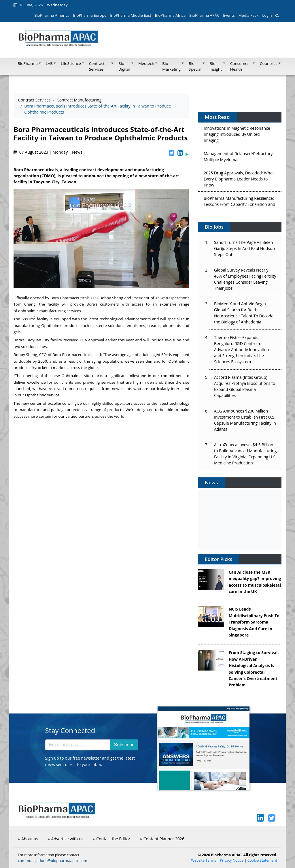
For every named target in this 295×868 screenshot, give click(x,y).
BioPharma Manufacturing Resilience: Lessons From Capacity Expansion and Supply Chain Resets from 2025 (239, 205)
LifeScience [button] (71, 63)
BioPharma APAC (204, 15)
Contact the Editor (111, 839)
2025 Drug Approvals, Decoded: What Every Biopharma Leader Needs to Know (239, 180)
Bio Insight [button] (216, 66)
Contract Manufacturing (79, 100)
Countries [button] (269, 63)
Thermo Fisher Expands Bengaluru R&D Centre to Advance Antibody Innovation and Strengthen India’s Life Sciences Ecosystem (242, 350)
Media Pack (248, 15)
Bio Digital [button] (124, 66)
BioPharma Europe (90, 15)
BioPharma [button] (28, 63)
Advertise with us (66, 839)
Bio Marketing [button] (171, 66)
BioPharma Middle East (131, 15)
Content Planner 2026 (162, 839)
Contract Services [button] (97, 66)
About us (28, 839)
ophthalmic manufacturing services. (51, 311)
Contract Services (34, 100)
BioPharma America (52, 15)
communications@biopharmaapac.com (53, 861)
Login (267, 15)
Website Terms (204, 860)
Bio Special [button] (195, 66)
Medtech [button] (146, 63)
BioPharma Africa (170, 15)
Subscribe (124, 745)
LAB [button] (49, 63)
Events (229, 15)
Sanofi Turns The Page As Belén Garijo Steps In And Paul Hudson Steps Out (244, 248)
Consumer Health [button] (240, 66)
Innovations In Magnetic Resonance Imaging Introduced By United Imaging (237, 135)
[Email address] (78, 745)
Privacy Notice (232, 860)
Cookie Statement (262, 860)
